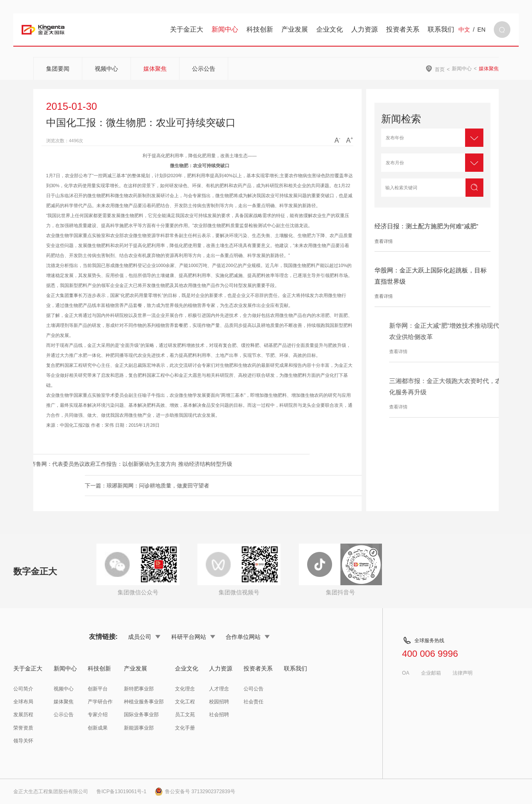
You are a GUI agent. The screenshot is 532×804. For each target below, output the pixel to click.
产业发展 (295, 29)
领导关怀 (23, 741)
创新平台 (98, 689)
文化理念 (185, 689)
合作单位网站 (248, 637)
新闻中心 (225, 29)
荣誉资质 (23, 728)
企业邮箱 (431, 673)
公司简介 (23, 689)
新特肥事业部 (139, 689)
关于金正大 (187, 29)
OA (405, 673)
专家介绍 (98, 715)
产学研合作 (100, 702)
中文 (464, 30)
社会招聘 (219, 715)
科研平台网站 (193, 637)
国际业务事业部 (141, 715)
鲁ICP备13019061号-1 (121, 792)
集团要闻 (58, 69)
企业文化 (330, 29)
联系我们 (441, 29)
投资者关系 (403, 29)
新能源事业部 (139, 728)
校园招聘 (219, 702)
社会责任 (254, 702)
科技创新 (260, 29)
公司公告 (254, 689)
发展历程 (23, 715)
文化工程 (185, 702)
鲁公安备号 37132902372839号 (195, 792)
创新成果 (98, 728)
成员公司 (144, 637)
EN (482, 30)
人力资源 (365, 29)
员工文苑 (185, 715)
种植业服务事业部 (144, 702)
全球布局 (23, 702)
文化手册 (185, 728)
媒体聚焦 (155, 69)
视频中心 (106, 69)
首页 (440, 69)
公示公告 (204, 69)
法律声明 (463, 673)
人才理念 (219, 689)
